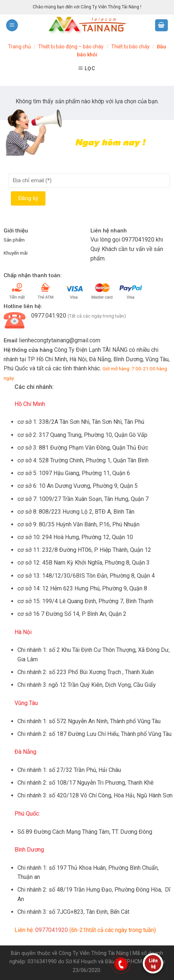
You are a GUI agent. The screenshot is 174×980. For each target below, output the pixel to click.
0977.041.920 (49, 316)
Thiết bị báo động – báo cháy (71, 47)
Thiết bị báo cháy (130, 47)
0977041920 (138, 240)
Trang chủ (19, 47)
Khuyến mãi (16, 253)
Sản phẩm (14, 240)
